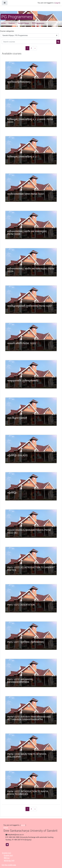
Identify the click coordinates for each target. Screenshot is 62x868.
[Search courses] (29, 42)
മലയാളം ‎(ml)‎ (9, 861)
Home (3, 23)
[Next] (35, 48)
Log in (57, 3)
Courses (12, 23)
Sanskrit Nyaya (23, 23)
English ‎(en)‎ (7, 853)
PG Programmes (38, 23)
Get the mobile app (9, 865)
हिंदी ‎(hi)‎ (7, 858)
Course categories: (7, 31)
